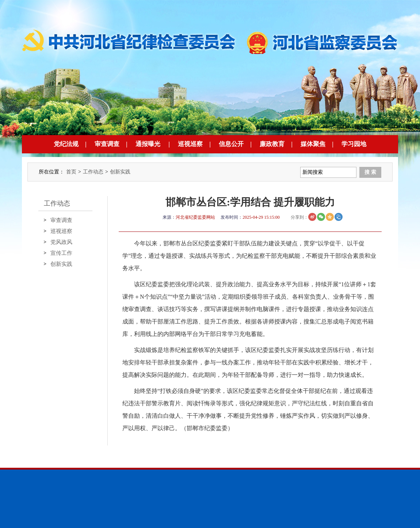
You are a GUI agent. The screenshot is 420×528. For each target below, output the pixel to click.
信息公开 (231, 144)
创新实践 (120, 172)
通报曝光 (148, 144)
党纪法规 (66, 144)
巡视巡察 (190, 144)
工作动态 (93, 172)
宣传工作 (61, 253)
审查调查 (107, 144)
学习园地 (354, 144)
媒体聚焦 (313, 144)
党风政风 (61, 242)
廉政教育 (272, 144)
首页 (71, 172)
